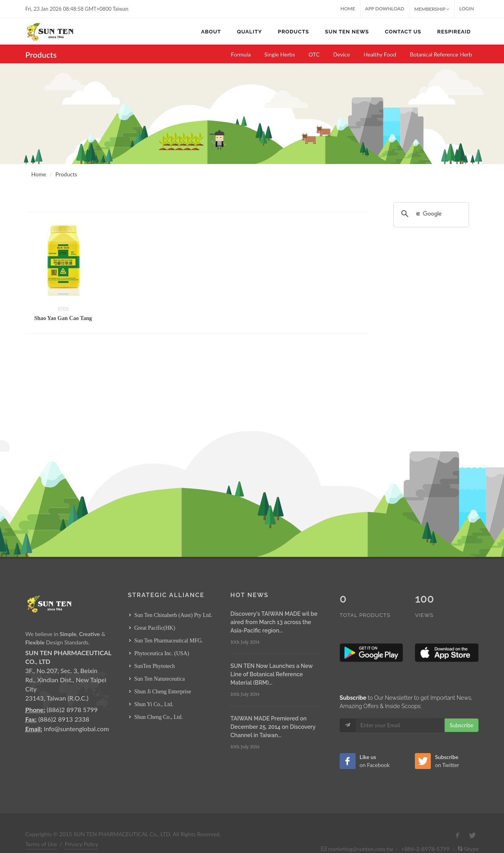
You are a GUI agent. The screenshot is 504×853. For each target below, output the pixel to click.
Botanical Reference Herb (441, 54)
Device (341, 54)
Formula (241, 54)
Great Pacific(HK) (155, 628)
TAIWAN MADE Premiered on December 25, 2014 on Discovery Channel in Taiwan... (273, 727)
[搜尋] (430, 214)
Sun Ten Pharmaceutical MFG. (168, 641)
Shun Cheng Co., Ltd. (158, 717)
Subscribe (461, 708)
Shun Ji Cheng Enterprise (162, 692)
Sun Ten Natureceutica (159, 679)
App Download (385, 9)
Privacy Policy (82, 827)
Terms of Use (41, 827)
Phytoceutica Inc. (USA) (162, 653)
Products (66, 174)
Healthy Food (380, 54)
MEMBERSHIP (432, 9)
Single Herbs (279, 54)
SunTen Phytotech (154, 666)
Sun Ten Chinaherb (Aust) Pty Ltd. (173, 615)
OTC (314, 54)
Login (467, 9)
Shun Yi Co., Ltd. (154, 704)
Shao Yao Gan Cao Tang (63, 318)
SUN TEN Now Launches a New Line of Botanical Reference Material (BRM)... (271, 674)
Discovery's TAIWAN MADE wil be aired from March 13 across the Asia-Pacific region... (274, 622)
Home (348, 9)
